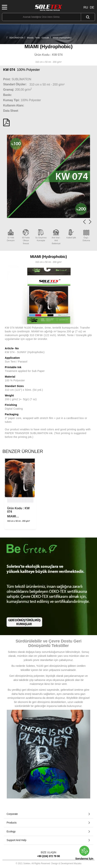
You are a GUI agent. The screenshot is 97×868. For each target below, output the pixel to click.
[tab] (48, 814)
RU (86, 7)
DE (92, 7)
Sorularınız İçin (84, 853)
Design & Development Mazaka (66, 863)
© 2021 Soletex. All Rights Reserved (48, 863)
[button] (90, 222)
